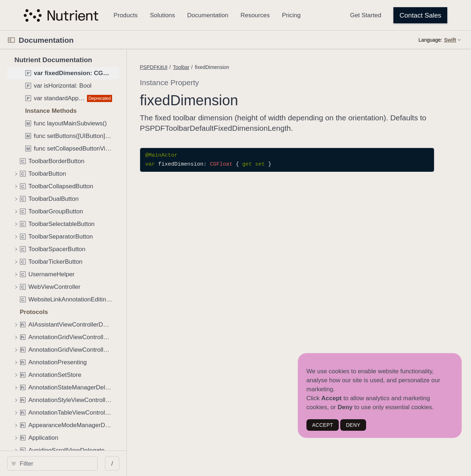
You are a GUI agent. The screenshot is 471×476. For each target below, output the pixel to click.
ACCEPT (323, 425)
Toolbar (214, 67)
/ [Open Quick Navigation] (129, 464)
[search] (61, 463)
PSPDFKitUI (186, 67)
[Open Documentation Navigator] (11, 40)
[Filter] (63, 463)
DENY (353, 425)
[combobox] (63, 463)
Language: (430, 40)
